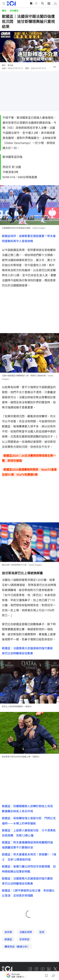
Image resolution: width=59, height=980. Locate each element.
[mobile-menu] (4, 4)
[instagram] (36, 969)
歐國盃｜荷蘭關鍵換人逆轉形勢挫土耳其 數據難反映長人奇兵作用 (29, 809)
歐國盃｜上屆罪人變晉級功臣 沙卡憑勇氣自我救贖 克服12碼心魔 (29, 833)
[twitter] (55, 969)
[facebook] (30, 969)
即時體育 (14, 11)
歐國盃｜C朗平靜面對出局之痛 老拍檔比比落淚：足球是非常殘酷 (28, 893)
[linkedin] (49, 969)
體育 (4, 11)
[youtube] (43, 969)
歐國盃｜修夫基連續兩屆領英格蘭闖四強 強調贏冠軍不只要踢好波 (29, 845)
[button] (55, 67)
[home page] (11, 3)
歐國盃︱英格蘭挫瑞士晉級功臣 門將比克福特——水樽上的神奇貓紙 (29, 821)
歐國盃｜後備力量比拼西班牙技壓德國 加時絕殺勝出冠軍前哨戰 (29, 869)
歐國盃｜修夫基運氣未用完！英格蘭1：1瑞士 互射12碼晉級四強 (29, 857)
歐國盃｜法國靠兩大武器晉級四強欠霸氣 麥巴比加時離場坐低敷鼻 (29, 881)
